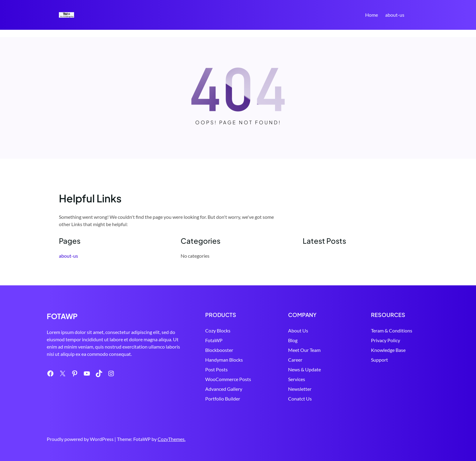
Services (297, 379)
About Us (298, 330)
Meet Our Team (304, 350)
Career (295, 360)
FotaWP (214, 340)
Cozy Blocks (218, 330)
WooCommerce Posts (228, 379)
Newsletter (300, 389)
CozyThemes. (172, 439)
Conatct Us (300, 399)
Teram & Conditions (392, 330)
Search (414, 15)
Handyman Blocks (224, 360)
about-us (395, 15)
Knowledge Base (388, 350)
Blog (293, 340)
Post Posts (216, 369)
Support (379, 360)
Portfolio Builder (223, 399)
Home (372, 15)
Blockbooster (219, 350)
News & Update (304, 369)
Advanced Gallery (224, 389)
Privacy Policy (386, 340)
